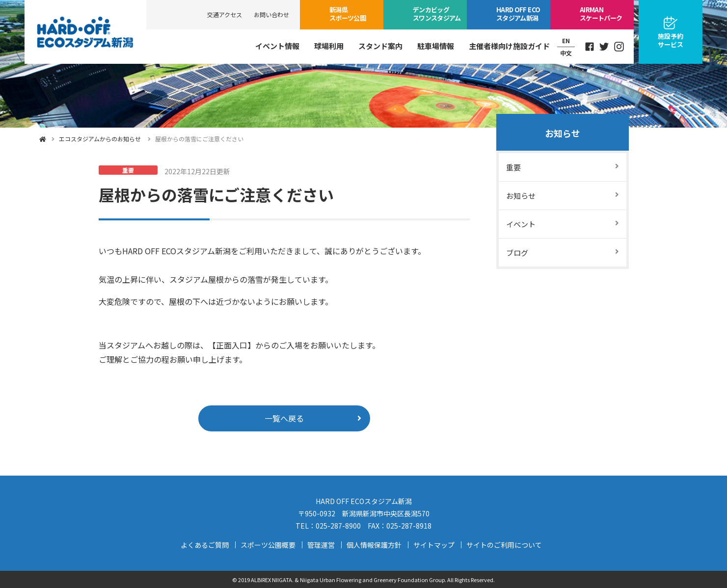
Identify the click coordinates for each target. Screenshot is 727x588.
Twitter (604, 47)
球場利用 (329, 46)
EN (566, 40)
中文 (566, 53)
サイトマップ (434, 545)
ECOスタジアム (518, 14)
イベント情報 (277, 46)
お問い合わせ (271, 14)
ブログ (517, 253)
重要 (513, 167)
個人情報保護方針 (374, 545)
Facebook (590, 47)
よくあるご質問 (205, 545)
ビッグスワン (437, 14)
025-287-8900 (338, 526)
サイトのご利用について (504, 545)
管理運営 (321, 545)
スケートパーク (601, 14)
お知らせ (563, 133)
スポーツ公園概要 (268, 545)
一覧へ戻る (284, 418)
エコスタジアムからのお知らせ (100, 139)
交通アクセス (225, 14)
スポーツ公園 (348, 14)
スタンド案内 (380, 46)
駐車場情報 (436, 46)
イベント (521, 224)
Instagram (619, 47)
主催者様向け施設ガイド (509, 46)
